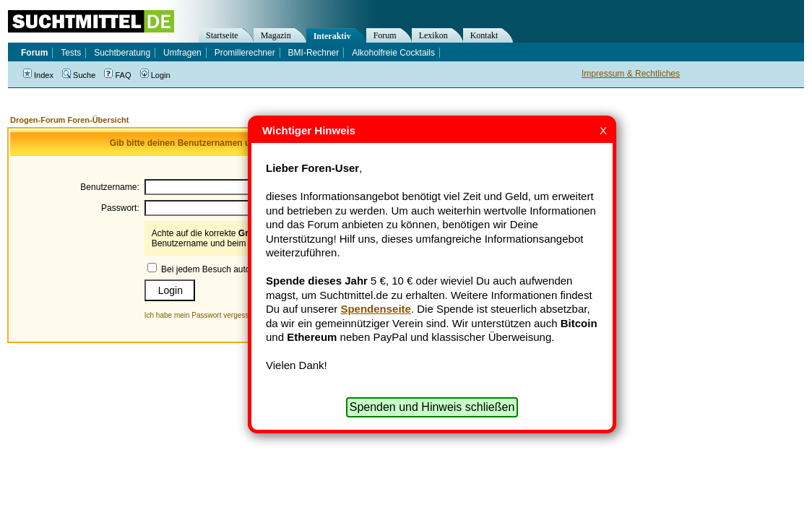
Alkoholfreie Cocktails (393, 53)
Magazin (276, 35)
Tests (71, 53)
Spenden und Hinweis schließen (432, 407)
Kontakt (484, 35)
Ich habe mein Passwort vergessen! (202, 315)
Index (38, 75)
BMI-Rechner (314, 53)
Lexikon (433, 35)
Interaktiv (332, 36)
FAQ (117, 75)
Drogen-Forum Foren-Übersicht (69, 120)
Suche (79, 75)
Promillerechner (245, 53)
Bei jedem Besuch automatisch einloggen (241, 269)
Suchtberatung (122, 53)
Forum (385, 35)
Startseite (222, 35)
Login (155, 75)
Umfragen (182, 53)
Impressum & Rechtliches (631, 74)
